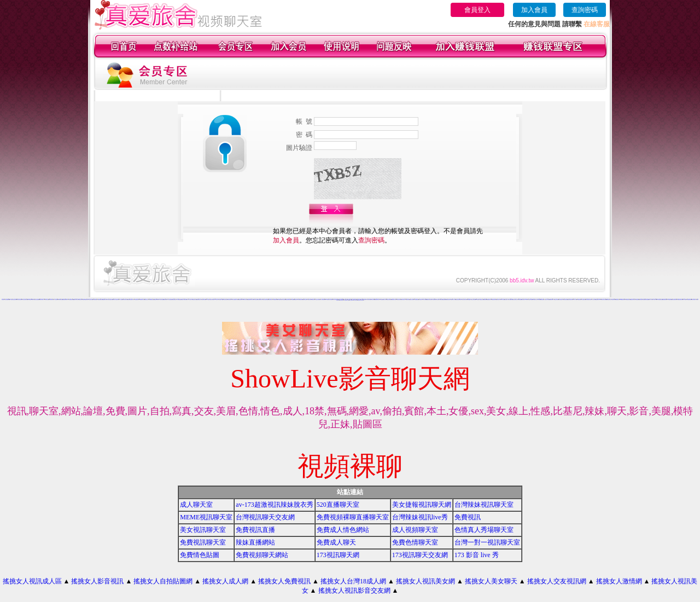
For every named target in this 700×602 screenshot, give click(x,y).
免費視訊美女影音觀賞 (646, 300)
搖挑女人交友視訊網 (557, 581)
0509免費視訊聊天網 (623, 300)
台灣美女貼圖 (520, 300)
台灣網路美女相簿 (300, 300)
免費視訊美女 (617, 300)
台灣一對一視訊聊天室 (487, 542)
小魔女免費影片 (226, 300)
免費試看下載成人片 (42, 300)
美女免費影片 (421, 300)
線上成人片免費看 (547, 300)
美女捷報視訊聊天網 (422, 505)
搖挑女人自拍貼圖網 (163, 581)
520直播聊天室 (338, 505)
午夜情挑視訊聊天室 (71, 300)
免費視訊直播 (255, 530)
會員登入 (477, 10)
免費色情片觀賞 (530, 300)
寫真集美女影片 (403, 300)
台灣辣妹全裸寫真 (125, 300)
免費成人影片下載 (453, 300)
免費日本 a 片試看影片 (215, 300)
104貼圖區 (381, 300)
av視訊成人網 (80, 300)
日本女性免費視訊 (170, 300)
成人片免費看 (425, 300)
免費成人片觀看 (221, 300)
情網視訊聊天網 (448, 300)
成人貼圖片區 (584, 300)
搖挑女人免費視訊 (284, 581)
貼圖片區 (441, 300)
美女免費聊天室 (369, 300)
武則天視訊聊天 (694, 300)
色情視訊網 (637, 300)
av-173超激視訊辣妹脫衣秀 (274, 505)
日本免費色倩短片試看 (235, 300)
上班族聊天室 (260, 300)
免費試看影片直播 (347, 300)
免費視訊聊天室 (377, 300)
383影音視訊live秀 (30, 300)
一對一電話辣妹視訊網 (209, 300)
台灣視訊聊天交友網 (265, 517)
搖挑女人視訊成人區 (32, 581)
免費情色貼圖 (200, 555)
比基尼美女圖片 (342, 300)
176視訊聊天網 (280, 300)
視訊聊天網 (485, 300)
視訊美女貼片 (147, 300)
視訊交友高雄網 (556, 300)
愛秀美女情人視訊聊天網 (116, 300)
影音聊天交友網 (258, 299)
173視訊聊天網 (338, 555)
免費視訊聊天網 (275, 300)
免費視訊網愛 (542, 300)
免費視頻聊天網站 (262, 555)
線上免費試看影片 (464, 300)
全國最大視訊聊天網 (570, 300)
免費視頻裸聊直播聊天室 (353, 517)
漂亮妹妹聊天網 (204, 300)
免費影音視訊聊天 (100, 300)
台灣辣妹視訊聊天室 (484, 505)
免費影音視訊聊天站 (680, 300)
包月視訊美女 (56, 300)
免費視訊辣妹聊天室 (288, 300)
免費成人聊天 (336, 542)
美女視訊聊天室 (203, 530)
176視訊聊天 (669, 300)
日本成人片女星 (502, 300)
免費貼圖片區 (489, 300)
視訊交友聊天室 (473, 300)
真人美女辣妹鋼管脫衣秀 (422, 299)
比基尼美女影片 (270, 300)
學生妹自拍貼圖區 (297, 299)
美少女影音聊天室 (25, 300)
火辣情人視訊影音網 (19, 300)
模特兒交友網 (47, 300)
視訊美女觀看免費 (7, 300)
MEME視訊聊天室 (206, 517)
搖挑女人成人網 (225, 581)
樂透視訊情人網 (105, 300)
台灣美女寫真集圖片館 (191, 299)
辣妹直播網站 (255, 542)
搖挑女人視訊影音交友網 (354, 591)
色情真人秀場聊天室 (484, 530)
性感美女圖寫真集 (318, 300)
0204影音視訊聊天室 (660, 300)
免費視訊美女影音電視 (360, 300)
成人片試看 (684, 300)
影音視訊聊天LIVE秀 (524, 300)
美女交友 (284, 300)
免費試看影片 (552, 300)
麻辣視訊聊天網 (521, 299)
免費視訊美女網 (482, 300)
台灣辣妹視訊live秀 (420, 517)
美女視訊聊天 (434, 300)
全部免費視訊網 (416, 300)
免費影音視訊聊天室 (674, 300)
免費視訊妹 (296, 300)
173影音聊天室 (161, 300)
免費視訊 (468, 517)
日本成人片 (655, 300)
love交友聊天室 (535, 300)
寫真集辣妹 (356, 300)
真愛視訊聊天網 (628, 300)
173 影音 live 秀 (477, 555)
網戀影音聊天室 (194, 300)
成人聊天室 (196, 505)
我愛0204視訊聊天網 (86, 300)
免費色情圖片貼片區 (250, 300)
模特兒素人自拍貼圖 (604, 300)
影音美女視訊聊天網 (459, 300)
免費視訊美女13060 (598, 300)
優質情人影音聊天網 (184, 300)
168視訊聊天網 (579, 300)
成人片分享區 (651, 300)
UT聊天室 (477, 300)
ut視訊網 (293, 300)
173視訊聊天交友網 (420, 555)
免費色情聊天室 (665, 300)
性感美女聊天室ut (389, 300)
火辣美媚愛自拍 (179, 300)
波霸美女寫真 (614, 300)
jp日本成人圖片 (245, 300)
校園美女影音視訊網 (36, 300)
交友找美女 (408, 300)
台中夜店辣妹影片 (51, 300)
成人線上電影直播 (336, 300)
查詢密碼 (585, 10)
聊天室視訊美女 (174, 300)
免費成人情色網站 (343, 530)
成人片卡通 (575, 300)
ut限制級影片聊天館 (142, 300)
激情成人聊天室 (76, 300)
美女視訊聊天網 (399, 300)
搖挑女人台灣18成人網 (353, 581)
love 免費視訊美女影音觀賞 (329, 300)
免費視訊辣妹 (310, 300)
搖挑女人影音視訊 (97, 581)
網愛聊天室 (165, 300)
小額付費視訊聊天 (595, 299)
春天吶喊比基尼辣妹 (130, 300)
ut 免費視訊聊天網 (689, 300)
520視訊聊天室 (60, 300)
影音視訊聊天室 (609, 300)
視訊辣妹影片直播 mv (172, 299)
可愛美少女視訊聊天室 (265, 300)
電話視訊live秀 (156, 300)
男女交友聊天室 (565, 300)
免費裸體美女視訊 (151, 300)
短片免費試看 (230, 300)
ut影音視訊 (33, 299)
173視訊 (437, 300)
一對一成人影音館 (189, 300)
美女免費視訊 (561, 300)
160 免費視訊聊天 (136, 300)
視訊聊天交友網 (305, 300)
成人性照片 (594, 300)
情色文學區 (262, 299)
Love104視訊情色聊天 (218, 299)
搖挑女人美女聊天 (491, 581)
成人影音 (384, 300)
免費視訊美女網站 (65, 300)
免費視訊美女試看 (394, 300)
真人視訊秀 (121, 300)
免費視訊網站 (444, 300)
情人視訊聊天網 (351, 300)
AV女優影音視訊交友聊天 (13, 300)
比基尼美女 (506, 300)
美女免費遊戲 (469, 300)
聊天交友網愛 (373, 300)
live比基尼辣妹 (256, 300)
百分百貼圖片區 (511, 300)
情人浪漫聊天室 (95, 300)
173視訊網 (539, 300)
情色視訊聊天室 (515, 300)
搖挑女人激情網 (619, 581)
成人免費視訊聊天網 (363, 300)
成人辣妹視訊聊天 (323, 300)
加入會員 (534, 10)
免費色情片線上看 (633, 300)
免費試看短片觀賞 (429, 300)
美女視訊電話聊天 (110, 300)
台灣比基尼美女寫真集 (588, 300)
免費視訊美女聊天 (494, 300)
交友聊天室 (498, 300)
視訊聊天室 (641, 300)
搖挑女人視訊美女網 (425, 581)
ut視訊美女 (313, 300)
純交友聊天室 (91, 300)
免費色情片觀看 (412, 300)
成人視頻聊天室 (415, 530)
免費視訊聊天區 (240, 300)
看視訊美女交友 (199, 300)
